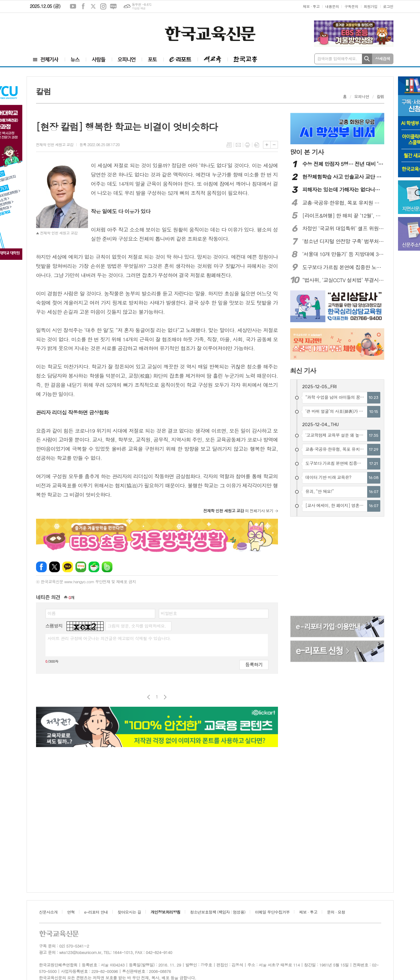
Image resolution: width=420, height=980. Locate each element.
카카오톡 (68, 567)
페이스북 (83, 6)
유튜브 (73, 6)
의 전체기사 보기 (238, 511)
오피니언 (362, 96)
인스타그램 (103, 6)
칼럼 (380, 96)
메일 (238, 145)
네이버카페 (94, 567)
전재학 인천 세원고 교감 (55, 144)
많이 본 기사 (307, 152)
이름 (52, 613)
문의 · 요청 (336, 912)
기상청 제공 (139, 8)
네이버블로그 (113, 6)
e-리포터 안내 (96, 912)
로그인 (388, 6)
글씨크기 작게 (274, 145)
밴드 (107, 567)
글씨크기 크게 (267, 145)
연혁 (71, 912)
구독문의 (351, 6)
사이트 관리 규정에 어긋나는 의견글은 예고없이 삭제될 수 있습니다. (109, 638)
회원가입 (371, 6)
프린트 (247, 145)
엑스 (93, 6)
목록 (229, 145)
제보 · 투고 (311, 6)
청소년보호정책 (218, 912)
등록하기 (254, 664)
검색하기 (367, 59)
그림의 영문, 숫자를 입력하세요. (137, 626)
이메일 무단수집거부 (272, 912)
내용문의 (332, 6)
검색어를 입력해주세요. (337, 59)
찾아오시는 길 (129, 912)
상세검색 (383, 59)
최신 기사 (303, 370)
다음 (165, 697)
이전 (149, 697)
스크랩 (257, 145)
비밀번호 (169, 613)
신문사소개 (48, 912)
